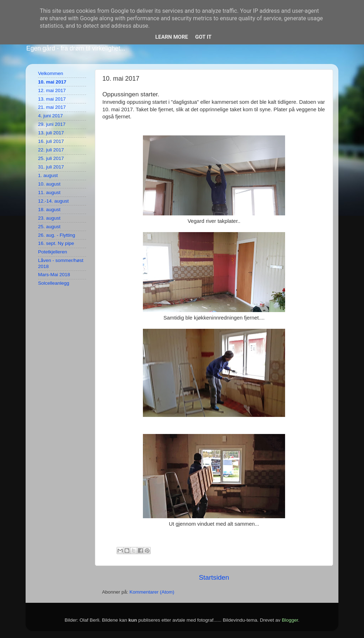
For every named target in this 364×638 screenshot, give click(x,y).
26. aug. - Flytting (57, 235)
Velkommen (51, 73)
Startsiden (214, 577)
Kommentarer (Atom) (152, 592)
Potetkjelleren (53, 252)
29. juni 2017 (52, 124)
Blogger (290, 620)
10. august (49, 184)
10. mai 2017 (52, 82)
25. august (49, 227)
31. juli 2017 (51, 167)
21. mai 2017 (52, 107)
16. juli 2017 (51, 141)
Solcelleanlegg (54, 283)
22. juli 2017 (51, 150)
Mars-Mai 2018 (54, 275)
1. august (48, 175)
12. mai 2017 (52, 90)
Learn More (172, 37)
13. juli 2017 (51, 133)
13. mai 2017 (52, 99)
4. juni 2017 (50, 116)
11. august (49, 192)
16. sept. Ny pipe (56, 243)
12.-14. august (53, 201)
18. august (49, 210)
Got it (203, 37)
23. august (49, 218)
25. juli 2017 (51, 158)
